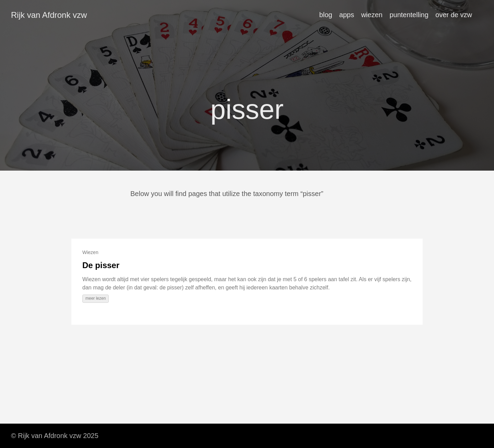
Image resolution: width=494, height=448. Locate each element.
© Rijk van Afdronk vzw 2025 (55, 436)
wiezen (372, 15)
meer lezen (96, 298)
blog (326, 15)
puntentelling (409, 15)
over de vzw (454, 15)
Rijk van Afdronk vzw (49, 15)
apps (347, 15)
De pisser (101, 265)
